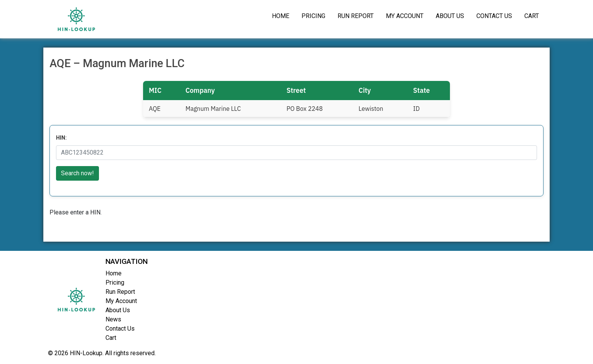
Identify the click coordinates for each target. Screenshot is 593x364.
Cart (532, 16)
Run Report (356, 16)
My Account (405, 16)
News (113, 319)
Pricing (313, 16)
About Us (450, 16)
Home (281, 16)
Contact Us (494, 16)
